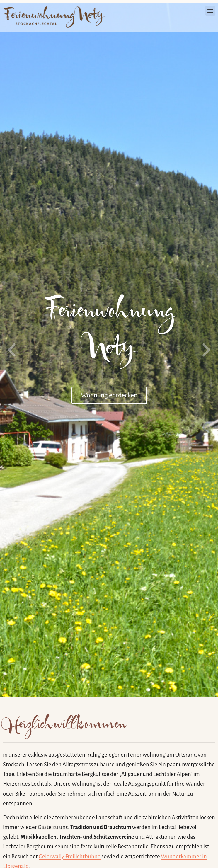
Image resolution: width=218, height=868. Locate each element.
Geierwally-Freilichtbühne (70, 856)
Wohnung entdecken (109, 395)
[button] (210, 11)
